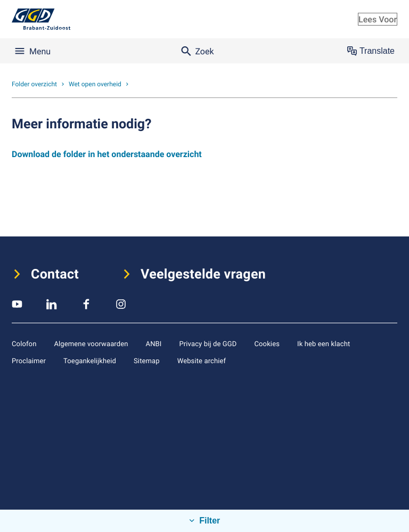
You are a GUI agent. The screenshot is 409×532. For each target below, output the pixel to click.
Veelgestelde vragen (203, 274)
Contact (55, 274)
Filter (209, 521)
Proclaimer (29, 361)
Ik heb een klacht (324, 343)
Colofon (24, 343)
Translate (371, 51)
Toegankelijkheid (90, 361)
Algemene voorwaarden (91, 343)
